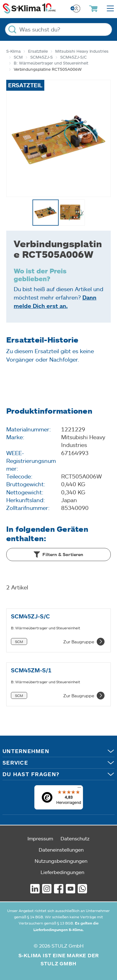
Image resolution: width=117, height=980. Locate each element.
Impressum (40, 838)
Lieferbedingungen (62, 872)
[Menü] (79, 789)
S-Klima (13, 51)
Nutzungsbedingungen (61, 861)
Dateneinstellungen (61, 850)
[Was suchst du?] (58, 29)
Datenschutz (75, 838)
